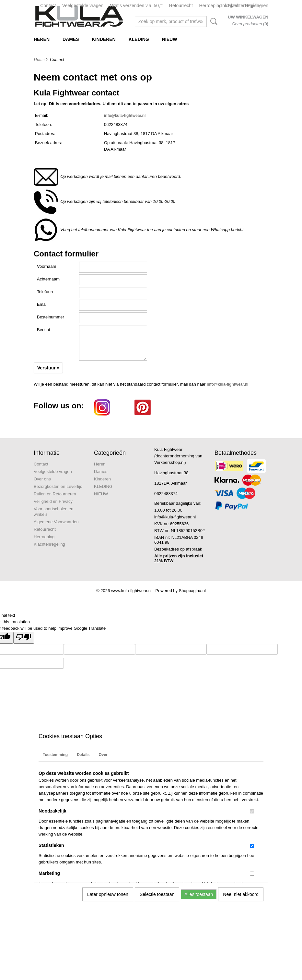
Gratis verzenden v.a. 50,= (136, 6)
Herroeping (210, 6)
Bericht (43, 330)
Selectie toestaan (157, 894)
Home (39, 60)
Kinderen (104, 39)
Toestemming (55, 755)
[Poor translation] (24, 638)
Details (83, 755)
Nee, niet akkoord (241, 894)
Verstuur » (48, 368)
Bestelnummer (51, 317)
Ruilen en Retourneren (55, 494)
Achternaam (48, 279)
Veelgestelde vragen (83, 6)
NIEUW (170, 39)
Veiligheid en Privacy (53, 501)
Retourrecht (181, 6)
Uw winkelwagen (248, 17)
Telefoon (45, 292)
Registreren (257, 6)
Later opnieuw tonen (108, 894)
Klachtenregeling (49, 544)
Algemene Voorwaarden (56, 522)
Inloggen (230, 6)
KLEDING (139, 39)
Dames (71, 39)
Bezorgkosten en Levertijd (58, 486)
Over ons (42, 479)
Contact (48, 6)
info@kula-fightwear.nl (125, 116)
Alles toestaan (199, 894)
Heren (42, 39)
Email (42, 304)
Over (103, 755)
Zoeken (213, 21)
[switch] (252, 811)
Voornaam (46, 266)
